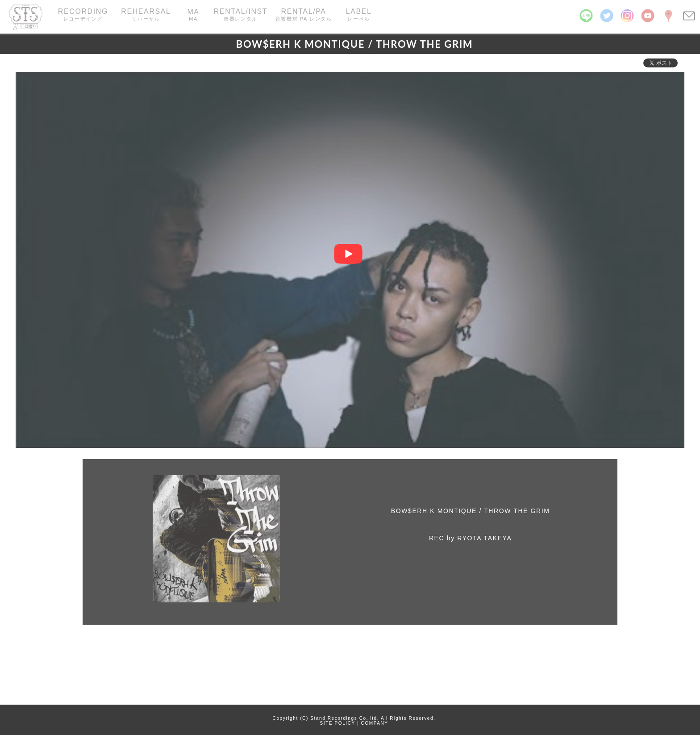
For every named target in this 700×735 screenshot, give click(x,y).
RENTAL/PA (304, 15)
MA (193, 15)
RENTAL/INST (241, 15)
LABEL (359, 15)
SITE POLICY (338, 723)
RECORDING (83, 15)
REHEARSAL (146, 15)
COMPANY (375, 723)
